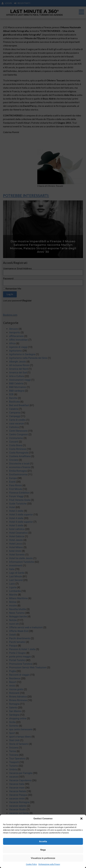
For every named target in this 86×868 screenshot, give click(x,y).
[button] (81, 819)
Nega (43, 850)
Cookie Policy (31, 864)
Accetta (43, 841)
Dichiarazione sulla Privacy (49, 864)
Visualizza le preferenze (43, 858)
